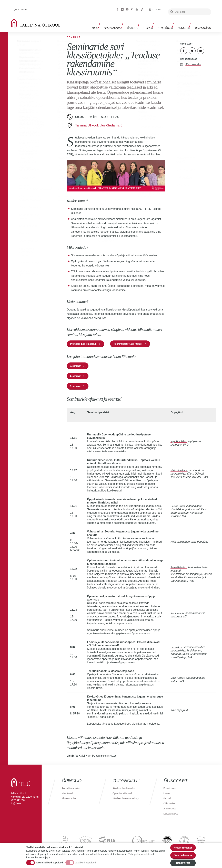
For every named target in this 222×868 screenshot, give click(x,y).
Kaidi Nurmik (178, 615)
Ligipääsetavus (172, 815)
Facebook (117, 7)
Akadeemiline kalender (125, 790)
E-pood (168, 800)
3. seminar (77, 387)
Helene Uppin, (179, 508)
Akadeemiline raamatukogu (120, 802)
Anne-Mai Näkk (180, 569)
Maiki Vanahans (180, 472)
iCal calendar (193, 59)
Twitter (192, 46)
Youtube (127, 7)
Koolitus (185, 22)
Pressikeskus (171, 790)
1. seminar (77, 363)
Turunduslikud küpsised (49, 860)
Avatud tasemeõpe (72, 790)
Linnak (167, 795)
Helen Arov (177, 649)
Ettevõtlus (168, 22)
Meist (105, 22)
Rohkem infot (181, 862)
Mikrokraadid (69, 795)
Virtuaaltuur (137, 7)
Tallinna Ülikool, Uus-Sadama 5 (99, 120)
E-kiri (201, 46)
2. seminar (77, 375)
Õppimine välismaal (124, 795)
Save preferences (181, 853)
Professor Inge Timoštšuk (86, 340)
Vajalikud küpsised (85, 860)
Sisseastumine (121, 22)
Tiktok (142, 7)
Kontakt (20, 7)
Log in (157, 7)
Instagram (122, 7)
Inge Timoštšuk (179, 443)
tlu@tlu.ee (16, 805)
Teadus (153, 22)
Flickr (132, 7)
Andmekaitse (171, 810)
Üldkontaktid (170, 805)
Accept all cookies (181, 843)
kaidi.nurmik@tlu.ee (108, 757)
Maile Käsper (178, 679)
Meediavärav (203, 22)
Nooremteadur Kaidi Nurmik (136, 340)
